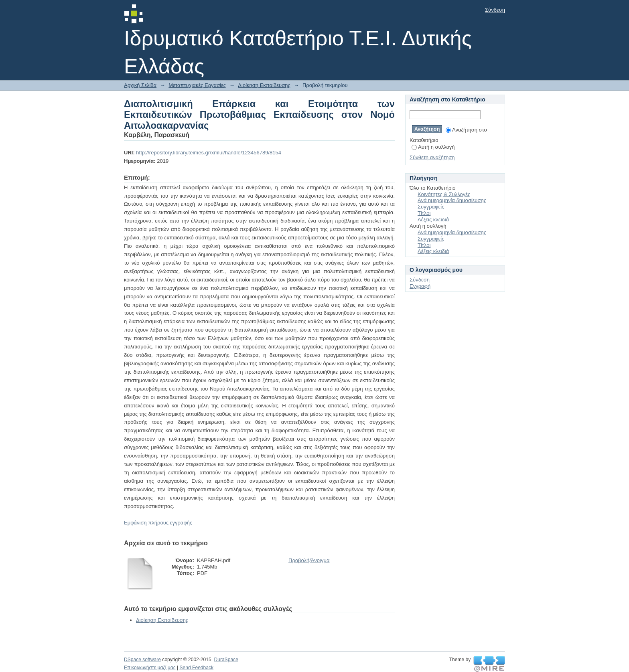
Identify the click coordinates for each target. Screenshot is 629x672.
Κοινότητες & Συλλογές (444, 194)
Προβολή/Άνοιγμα (309, 560)
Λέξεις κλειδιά (433, 220)
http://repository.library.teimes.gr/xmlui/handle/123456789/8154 (209, 153)
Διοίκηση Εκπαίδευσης (264, 85)
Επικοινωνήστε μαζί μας (150, 668)
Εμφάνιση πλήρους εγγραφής (158, 523)
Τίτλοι (424, 213)
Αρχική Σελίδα (140, 85)
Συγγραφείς (431, 207)
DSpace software (142, 660)
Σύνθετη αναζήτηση (432, 157)
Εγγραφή (420, 286)
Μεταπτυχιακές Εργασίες (197, 85)
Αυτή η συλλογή (433, 147)
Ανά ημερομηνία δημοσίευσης (452, 200)
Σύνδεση (495, 10)
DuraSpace (226, 660)
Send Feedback (196, 668)
